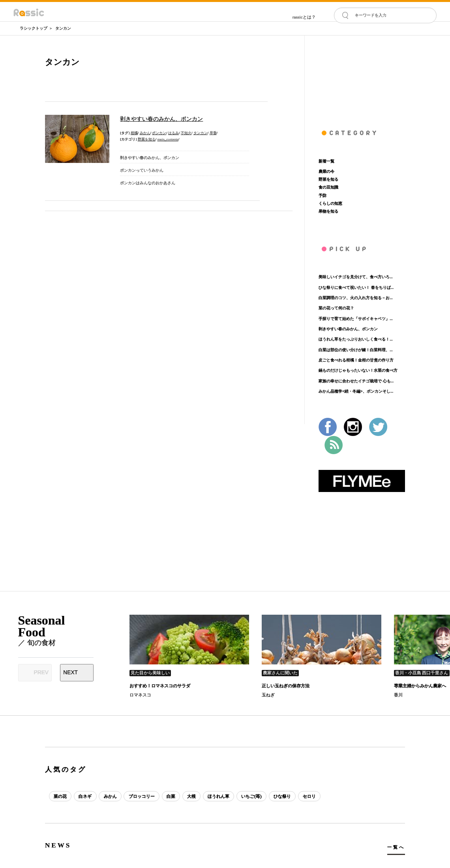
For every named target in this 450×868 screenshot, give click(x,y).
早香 (213, 133)
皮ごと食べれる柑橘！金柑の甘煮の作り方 (356, 360)
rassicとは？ (304, 17)
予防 (322, 195)
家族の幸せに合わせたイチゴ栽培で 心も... (356, 381)
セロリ (310, 796)
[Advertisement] (362, 75)
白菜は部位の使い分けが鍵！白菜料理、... (356, 350)
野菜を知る (147, 139)
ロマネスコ (140, 695)
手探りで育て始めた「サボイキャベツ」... (356, 319)
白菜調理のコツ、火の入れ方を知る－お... (356, 298)
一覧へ (396, 847)
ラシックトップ (34, 28)
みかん (145, 133)
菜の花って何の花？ (336, 308)
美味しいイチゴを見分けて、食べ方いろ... (356, 277)
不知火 (186, 133)
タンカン (63, 28)
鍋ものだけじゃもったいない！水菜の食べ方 (358, 370)
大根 (192, 796)
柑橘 (134, 133)
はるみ (173, 133)
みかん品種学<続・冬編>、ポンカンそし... (356, 391)
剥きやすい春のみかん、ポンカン (348, 329)
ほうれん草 (219, 796)
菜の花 (60, 796)
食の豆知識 (328, 187)
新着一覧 (326, 161)
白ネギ (85, 796)
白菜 (171, 796)
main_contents (168, 139)
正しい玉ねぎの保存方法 (286, 686)
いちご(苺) (253, 796)
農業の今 (326, 171)
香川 (398, 695)
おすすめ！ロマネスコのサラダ (160, 686)
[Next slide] (77, 673)
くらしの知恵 (330, 203)
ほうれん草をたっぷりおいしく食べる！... (356, 339)
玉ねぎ (268, 695)
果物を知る (328, 211)
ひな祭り (283, 796)
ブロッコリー (142, 796)
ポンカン (159, 133)
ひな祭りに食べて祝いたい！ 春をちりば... (356, 287)
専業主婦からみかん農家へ (420, 686)
